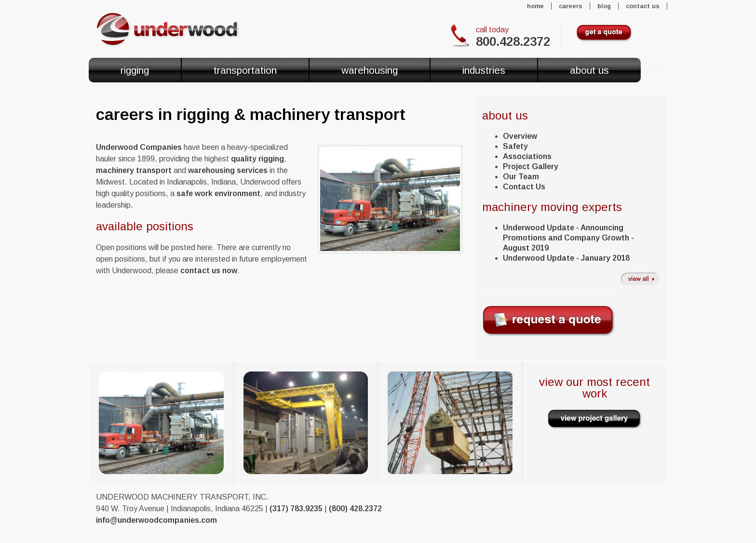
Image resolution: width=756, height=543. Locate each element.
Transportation (245, 70)
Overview (520, 136)
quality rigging (257, 159)
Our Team (521, 177)
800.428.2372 (513, 41)
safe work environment (218, 193)
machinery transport (134, 170)
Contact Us (643, 6)
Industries (484, 70)
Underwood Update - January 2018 (566, 258)
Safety (515, 146)
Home (535, 6)
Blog (604, 6)
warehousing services (228, 170)
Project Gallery (531, 166)
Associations (527, 156)
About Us (589, 70)
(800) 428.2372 (355, 509)
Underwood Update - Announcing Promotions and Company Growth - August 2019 (568, 238)
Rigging (135, 70)
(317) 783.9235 (296, 509)
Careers (571, 6)
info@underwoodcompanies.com (156, 520)
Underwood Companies (139, 147)
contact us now (209, 271)
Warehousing (370, 70)
